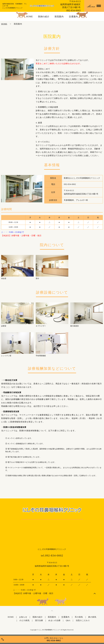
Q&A (68, 620)
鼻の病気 (92, 617)
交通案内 (73, 17)
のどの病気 (25, 620)
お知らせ (23, 617)
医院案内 (59, 17)
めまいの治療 (54, 620)
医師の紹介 (44, 17)
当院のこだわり (83, 620)
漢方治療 (39, 620)
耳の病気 (79, 617)
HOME (30, 17)
